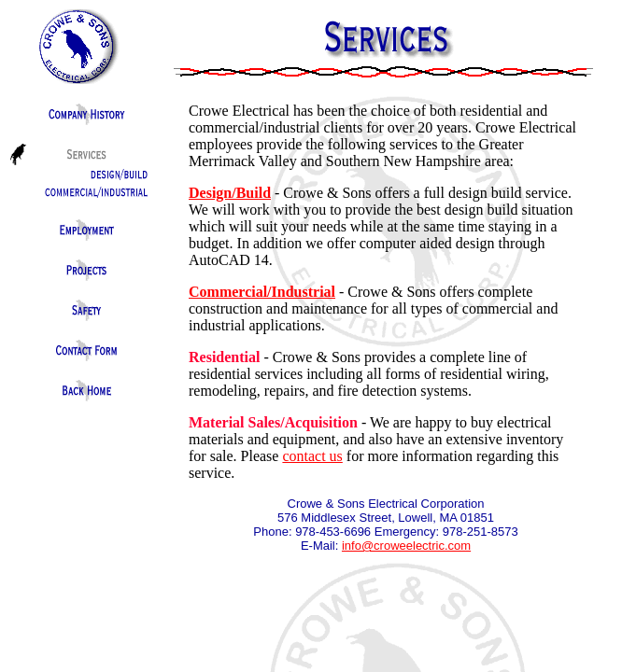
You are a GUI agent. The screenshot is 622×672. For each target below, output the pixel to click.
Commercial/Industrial (262, 292)
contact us (312, 456)
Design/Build (230, 193)
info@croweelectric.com (406, 546)
